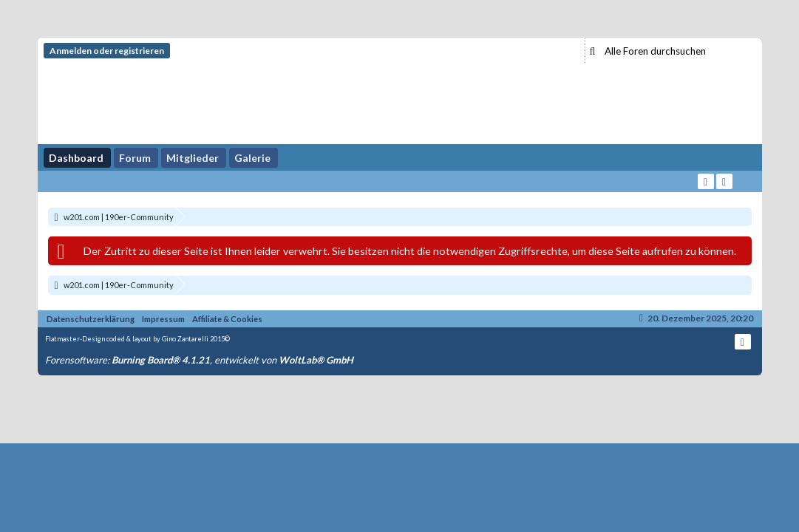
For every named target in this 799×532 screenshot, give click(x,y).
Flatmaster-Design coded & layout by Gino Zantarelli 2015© (137, 339)
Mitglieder (193, 158)
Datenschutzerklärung (91, 319)
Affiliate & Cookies (227, 319)
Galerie (252, 158)
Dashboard (76, 158)
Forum (135, 158)
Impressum (163, 319)
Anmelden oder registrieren (107, 51)
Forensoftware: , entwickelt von (199, 360)
